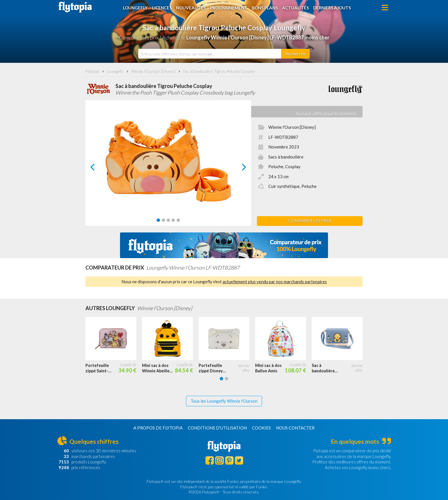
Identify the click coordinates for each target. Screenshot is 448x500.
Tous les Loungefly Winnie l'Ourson (224, 401)
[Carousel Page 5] (178, 220)
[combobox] (210, 54)
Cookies (261, 428)
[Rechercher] (295, 54)
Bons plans (265, 8)
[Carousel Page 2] (163, 220)
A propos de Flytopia (158, 428)
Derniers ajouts (332, 8)
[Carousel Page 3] (168, 220)
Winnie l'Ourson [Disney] (153, 71)
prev (99, 169)
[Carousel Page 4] (173, 220)
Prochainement (229, 8)
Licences (162, 8)
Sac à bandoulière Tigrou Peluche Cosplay (219, 71)
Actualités (295, 8)
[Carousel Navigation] (168, 167)
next (238, 169)
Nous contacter (295, 428)
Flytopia (75, 7)
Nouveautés (191, 8)
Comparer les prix (310, 221)
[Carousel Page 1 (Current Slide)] (158, 220)
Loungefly (135, 8)
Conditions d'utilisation (217, 428)
